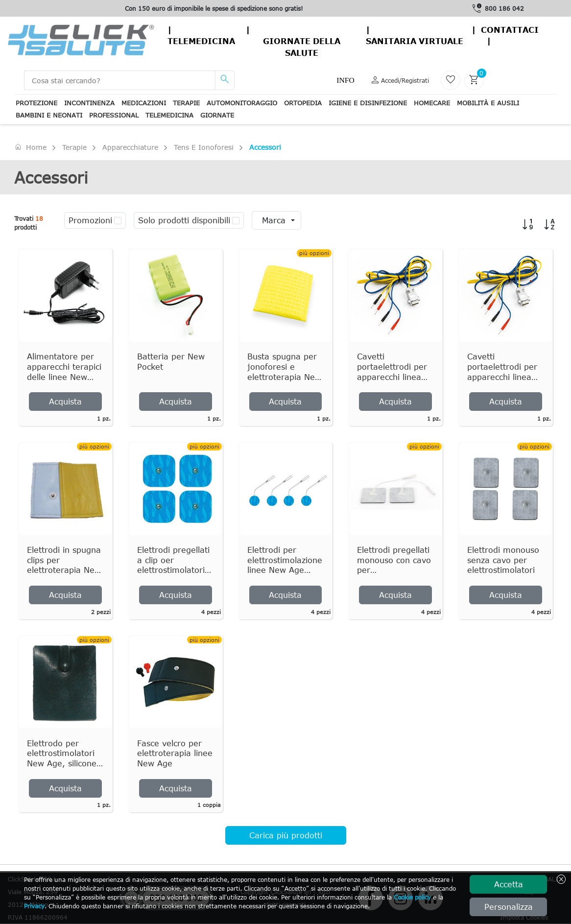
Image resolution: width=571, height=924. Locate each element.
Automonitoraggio (242, 103)
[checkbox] (118, 220)
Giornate (217, 115)
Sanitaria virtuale (415, 41)
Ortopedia (303, 103)
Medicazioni (144, 103)
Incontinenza (89, 103)
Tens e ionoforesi (204, 147)
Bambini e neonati (49, 115)
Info (345, 80)
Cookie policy (412, 897)
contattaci (510, 30)
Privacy (34, 906)
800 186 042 (504, 8)
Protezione (36, 103)
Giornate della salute (302, 47)
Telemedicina (201, 41)
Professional (114, 115)
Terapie (186, 103)
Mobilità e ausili (488, 103)
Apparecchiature (130, 147)
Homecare (432, 103)
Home (30, 147)
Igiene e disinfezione (368, 103)
